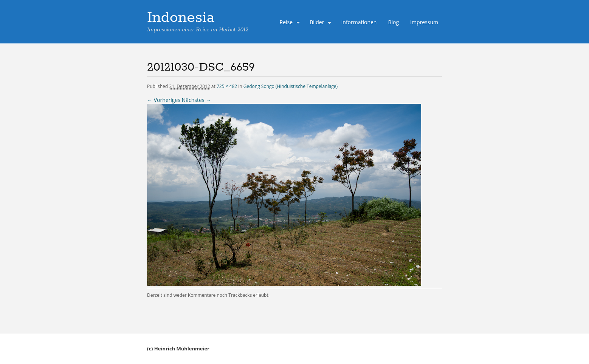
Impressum (424, 22)
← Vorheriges (164, 100)
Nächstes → (196, 100)
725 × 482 (227, 86)
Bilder (319, 23)
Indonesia (181, 18)
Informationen (359, 22)
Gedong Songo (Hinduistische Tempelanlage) (291, 86)
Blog (393, 22)
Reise (288, 23)
